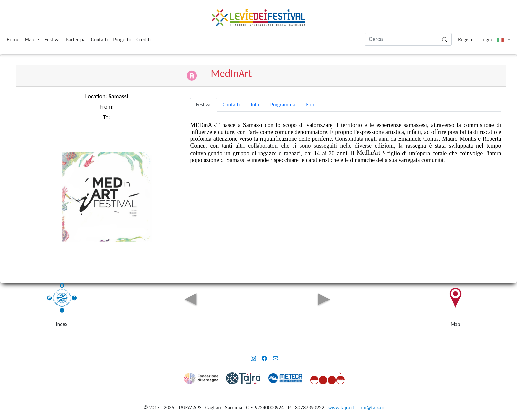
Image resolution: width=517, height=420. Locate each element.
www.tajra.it (341, 407)
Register (467, 39)
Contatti (99, 39)
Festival (53, 39)
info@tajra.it (372, 407)
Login (486, 39)
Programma (283, 105)
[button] (504, 40)
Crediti (143, 39)
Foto (311, 105)
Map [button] (30, 39)
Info (255, 105)
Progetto (122, 39)
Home (13, 39)
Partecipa (76, 39)
